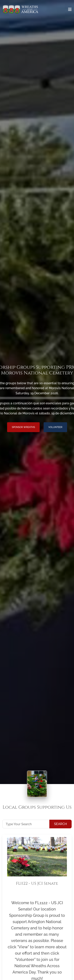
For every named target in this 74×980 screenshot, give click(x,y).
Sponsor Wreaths (23, 427)
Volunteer (55, 427)
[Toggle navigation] (70, 9)
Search (60, 824)
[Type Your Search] (26, 824)
